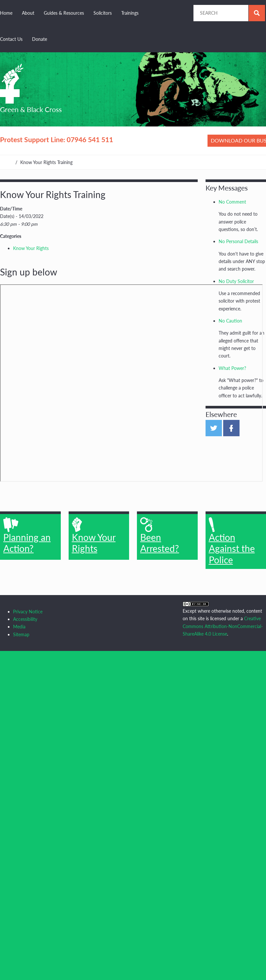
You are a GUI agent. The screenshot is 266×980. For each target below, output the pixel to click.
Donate (40, 39)
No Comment (232, 202)
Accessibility (25, 619)
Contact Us (11, 39)
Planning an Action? (27, 536)
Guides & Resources (64, 13)
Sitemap (21, 634)
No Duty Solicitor (236, 281)
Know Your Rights (31, 248)
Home (6, 13)
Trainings (130, 13)
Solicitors (103, 13)
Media (19, 627)
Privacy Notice (28, 612)
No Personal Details (238, 241)
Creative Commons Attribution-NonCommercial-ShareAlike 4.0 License (223, 626)
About (28, 13)
